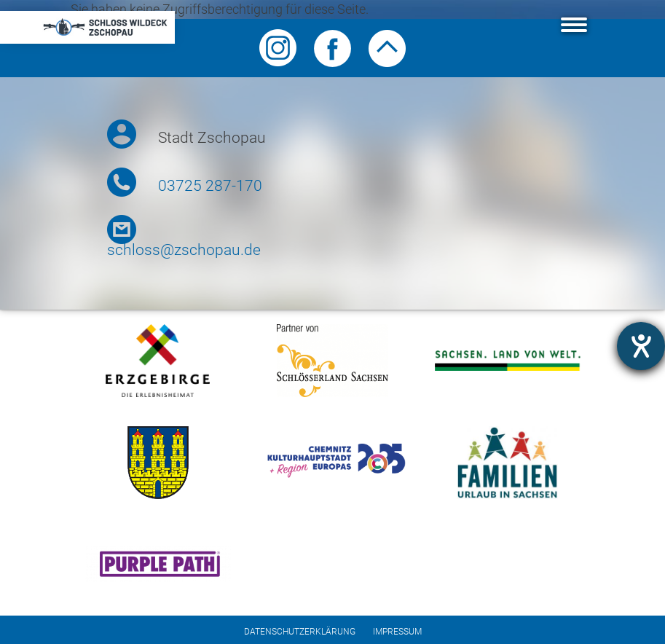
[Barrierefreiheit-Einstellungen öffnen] (641, 346)
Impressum (397, 632)
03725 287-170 (210, 186)
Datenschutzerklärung (300, 632)
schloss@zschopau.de (184, 250)
